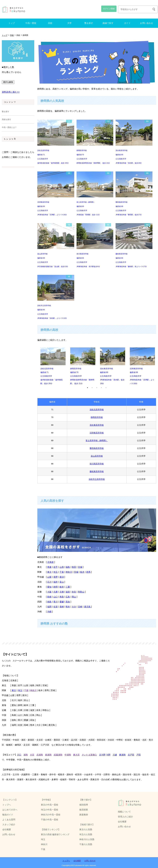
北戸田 (131, 755)
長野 (56, 577)
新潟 (62, 577)
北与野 (102, 755)
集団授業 (84, 810)
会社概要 (122, 822)
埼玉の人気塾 (86, 834)
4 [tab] (101, 388)
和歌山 (81, 592)
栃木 (82, 572)
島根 (49, 597)
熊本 (68, 607)
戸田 (139, 755)
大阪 (49, 592)
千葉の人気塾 (86, 844)
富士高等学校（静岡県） (97, 440)
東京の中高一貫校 (50, 805)
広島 (68, 597)
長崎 (62, 607)
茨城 (76, 572)
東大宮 (76, 755)
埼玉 (56, 572)
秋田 (74, 567)
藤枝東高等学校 (97, 471)
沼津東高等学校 (97, 433)
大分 (74, 607)
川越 (115, 755)
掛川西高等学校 (97, 464)
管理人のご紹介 (125, 817)
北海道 (50, 562)
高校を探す (6, 119)
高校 (50, 23)
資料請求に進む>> (11, 92)
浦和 (26, 755)
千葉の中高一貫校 (50, 820)
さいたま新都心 (89, 755)
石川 (49, 582)
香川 (56, 602)
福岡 (49, 607)
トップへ (7, 805)
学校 (12, 35)
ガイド (127, 23)
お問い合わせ (147, 23)
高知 (68, 602)
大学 (69, 23)
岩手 (56, 567)
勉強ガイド (8, 815)
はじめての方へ (10, 810)
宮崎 (80, 607)
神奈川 (69, 572)
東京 (49, 572)
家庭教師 (84, 815)
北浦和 (40, 755)
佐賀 (56, 607)
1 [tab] (87, 388)
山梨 (49, 577)
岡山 (74, 597)
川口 (19, 755)
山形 (62, 567)
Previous (35, 366)
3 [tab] (97, 388)
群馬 (88, 572)
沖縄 (49, 612)
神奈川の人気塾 (87, 839)
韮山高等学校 (97, 456)
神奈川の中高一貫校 (51, 815)
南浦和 (48, 755)
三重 (68, 587)
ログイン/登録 (109, 9)
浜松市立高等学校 (97, 479)
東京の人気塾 (86, 829)
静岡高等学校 (97, 417)
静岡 (56, 587)
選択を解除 (8, 82)
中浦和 (68, 755)
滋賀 (68, 592)
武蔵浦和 (58, 755)
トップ (12, 23)
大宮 (32, 755)
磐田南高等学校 (97, 448)
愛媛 (62, 602)
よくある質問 (9, 820)
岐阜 (62, 587)
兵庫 (56, 592)
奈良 (74, 592)
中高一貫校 (31, 23)
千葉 (62, 572)
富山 (62, 582)
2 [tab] (92, 388)
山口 (56, 597)
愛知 (49, 587)
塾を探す (89, 23)
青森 (49, 567)
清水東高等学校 (97, 425)
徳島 (49, 602)
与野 (108, 755)
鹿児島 (88, 607)
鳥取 (62, 597)
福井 (56, 582)
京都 (62, 592)
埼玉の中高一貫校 (50, 810)
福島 (68, 567)
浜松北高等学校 (97, 410)
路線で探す (108, 23)
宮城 (80, 567)
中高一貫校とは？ (9, 127)
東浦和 (122, 755)
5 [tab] (106, 388)
